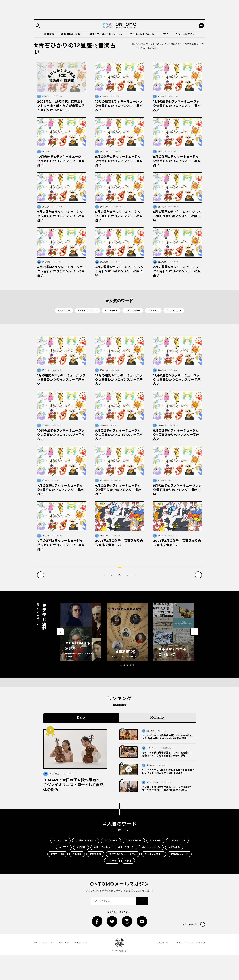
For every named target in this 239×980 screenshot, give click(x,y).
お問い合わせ (162, 943)
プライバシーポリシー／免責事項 (190, 943)
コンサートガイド (185, 34)
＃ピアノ (64, 847)
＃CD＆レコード (179, 854)
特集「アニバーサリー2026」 (106, 34)
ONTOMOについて (43, 943)
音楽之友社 (64, 943)
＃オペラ (112, 861)
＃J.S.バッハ (64, 310)
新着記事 (49, 34)
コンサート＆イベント (142, 34)
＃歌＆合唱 (174, 847)
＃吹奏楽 (81, 847)
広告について (81, 943)
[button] (121, 665)
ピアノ (165, 34)
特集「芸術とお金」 (72, 34)
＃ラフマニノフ (174, 310)
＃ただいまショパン (87, 310)
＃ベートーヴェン (151, 847)
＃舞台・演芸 (58, 854)
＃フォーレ (153, 310)
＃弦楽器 (77, 854)
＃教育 (128, 861)
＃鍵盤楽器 (95, 854)
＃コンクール (111, 310)
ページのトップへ (190, 924)
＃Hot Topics (102, 847)
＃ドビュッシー (133, 310)
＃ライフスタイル (154, 854)
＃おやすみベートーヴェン (123, 854)
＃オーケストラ (126, 847)
